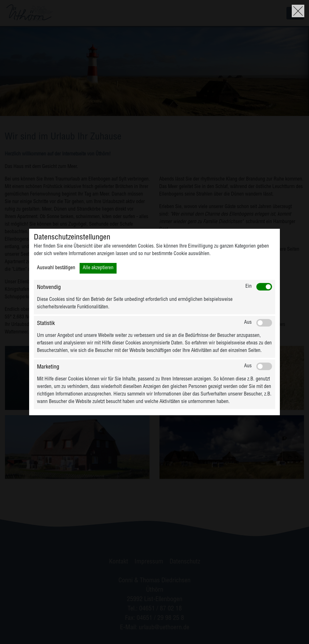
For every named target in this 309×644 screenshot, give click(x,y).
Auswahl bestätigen (56, 268)
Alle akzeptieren (98, 268)
